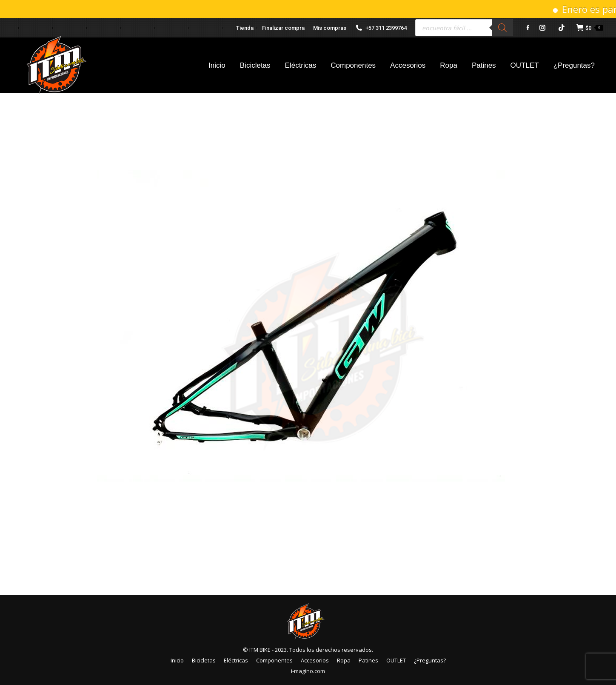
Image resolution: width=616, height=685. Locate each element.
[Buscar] (502, 28)
